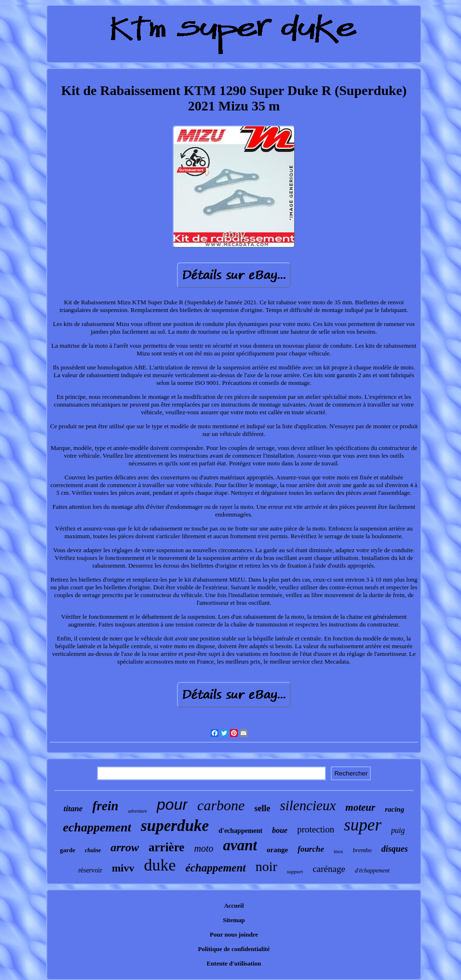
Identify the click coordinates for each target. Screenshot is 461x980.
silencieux (308, 805)
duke (160, 865)
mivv (123, 868)
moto (203, 848)
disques (395, 849)
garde (68, 850)
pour (172, 804)
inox (339, 851)
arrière (166, 847)
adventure (137, 811)
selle (262, 808)
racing (394, 809)
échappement (215, 868)
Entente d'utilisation (234, 963)
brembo (362, 850)
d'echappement (240, 831)
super (363, 825)
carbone (221, 805)
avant (240, 845)
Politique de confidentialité (234, 949)
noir (266, 866)
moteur (360, 807)
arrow (125, 847)
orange (277, 850)
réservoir (90, 870)
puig (398, 830)
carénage (329, 869)
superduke (175, 826)
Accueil (234, 905)
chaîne (93, 850)
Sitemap (234, 920)
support (295, 871)
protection (316, 829)
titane (73, 809)
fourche (311, 849)
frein (105, 806)
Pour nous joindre (234, 934)
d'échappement (372, 871)
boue (280, 830)
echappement (97, 827)
